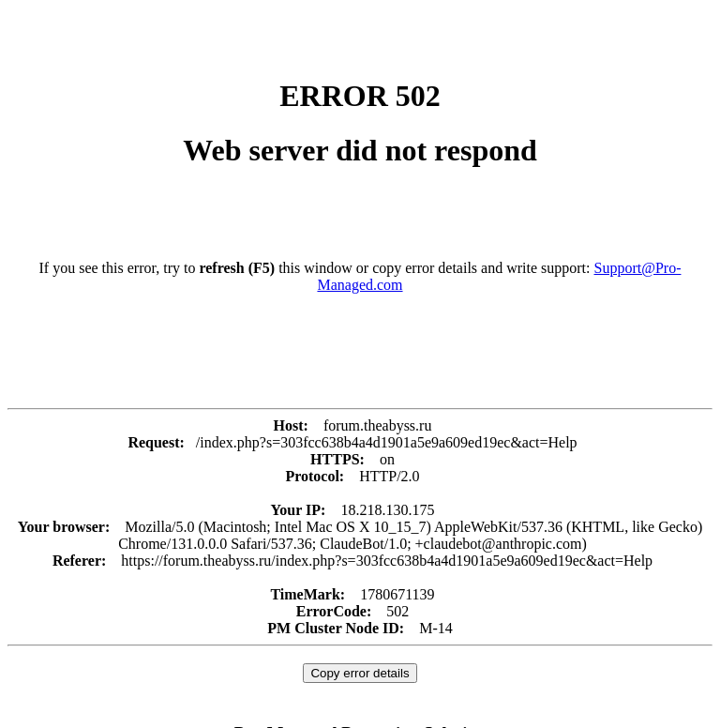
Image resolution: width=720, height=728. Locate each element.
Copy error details (360, 673)
